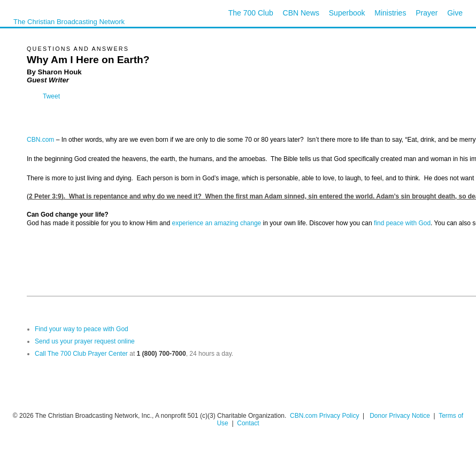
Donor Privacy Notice (400, 416)
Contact (248, 423)
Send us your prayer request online (85, 341)
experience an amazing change (216, 223)
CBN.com (40, 140)
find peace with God (402, 223)
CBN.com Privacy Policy (324, 416)
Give (455, 13)
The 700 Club (251, 13)
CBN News (301, 13)
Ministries (390, 13)
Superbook (347, 13)
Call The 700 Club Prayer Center (81, 354)
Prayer (427, 13)
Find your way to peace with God (82, 329)
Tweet (51, 96)
